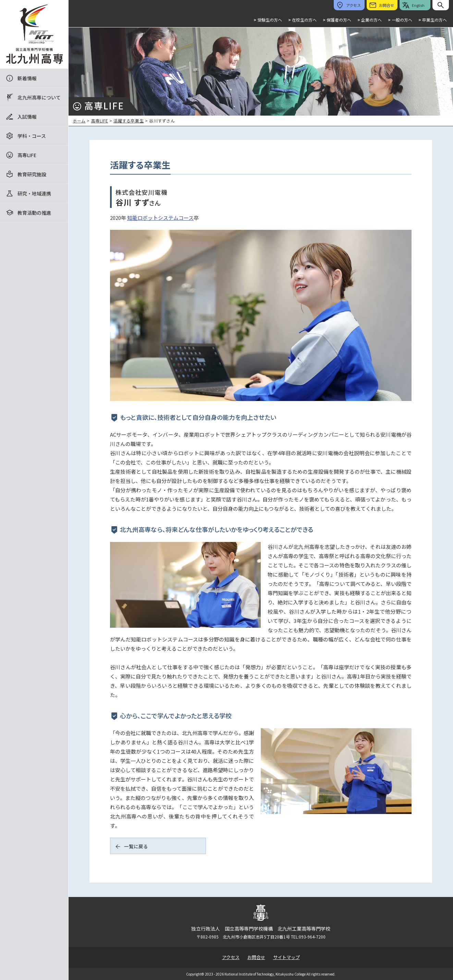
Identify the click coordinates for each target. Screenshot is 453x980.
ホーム (79, 121)
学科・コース (32, 136)
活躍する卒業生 (128, 121)
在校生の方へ (302, 20)
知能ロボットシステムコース (160, 218)
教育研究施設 (32, 174)
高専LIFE (27, 155)
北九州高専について (39, 97)
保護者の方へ (337, 20)
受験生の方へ (268, 20)
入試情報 (27, 117)
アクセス (231, 957)
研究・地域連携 (34, 193)
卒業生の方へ (433, 20)
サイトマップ (286, 957)
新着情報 (27, 78)
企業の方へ (370, 20)
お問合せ (256, 957)
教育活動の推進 (34, 213)
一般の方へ (400, 20)
